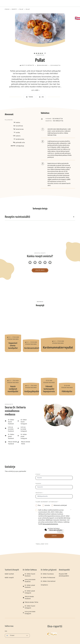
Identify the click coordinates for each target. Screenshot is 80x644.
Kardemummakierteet (31, 331)
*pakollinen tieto (42, 544)
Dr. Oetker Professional (48, 578)
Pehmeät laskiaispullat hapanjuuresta (49, 375)
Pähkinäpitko (67, 375)
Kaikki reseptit (9, 578)
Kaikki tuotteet (9, 574)
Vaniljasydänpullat (31, 375)
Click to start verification (56, 530)
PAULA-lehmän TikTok (32, 602)
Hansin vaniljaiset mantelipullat (13, 375)
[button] (40, 50)
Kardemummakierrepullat (58, 331)
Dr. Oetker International (48, 581)
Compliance (44, 585)
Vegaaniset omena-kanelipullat (13, 331)
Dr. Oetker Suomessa (47, 574)
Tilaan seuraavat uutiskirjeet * (47, 502)
